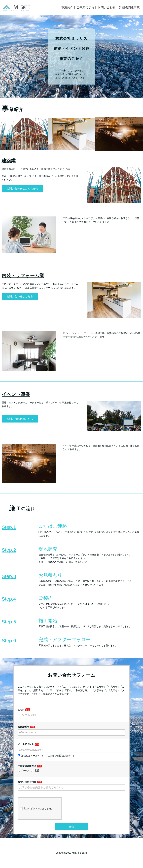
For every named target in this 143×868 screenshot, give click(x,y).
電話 (35, 771)
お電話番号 (23, 727)
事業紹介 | (68, 7)
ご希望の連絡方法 (27, 766)
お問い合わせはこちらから (22, 189)
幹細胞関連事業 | (130, 7)
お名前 (21, 710)
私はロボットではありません (37, 809)
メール (23, 771)
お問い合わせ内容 (27, 782)
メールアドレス (26, 744)
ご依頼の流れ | (86, 7)
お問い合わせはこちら (20, 296)
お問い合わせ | (107, 7)
